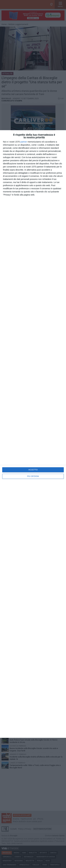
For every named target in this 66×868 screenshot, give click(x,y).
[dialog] (33, 434)
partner (24, 142)
